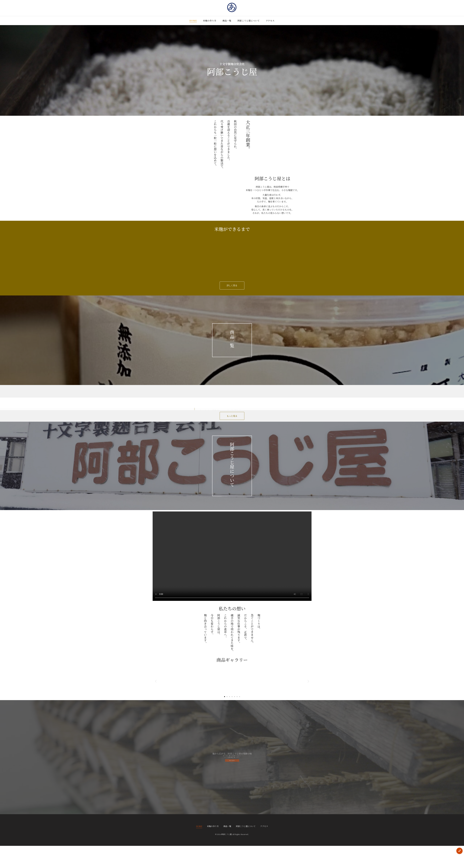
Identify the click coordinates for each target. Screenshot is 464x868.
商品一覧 (227, 21)
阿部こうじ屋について (249, 21)
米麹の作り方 (210, 21)
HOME (193, 21)
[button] (156, 681)
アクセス (270, 21)
